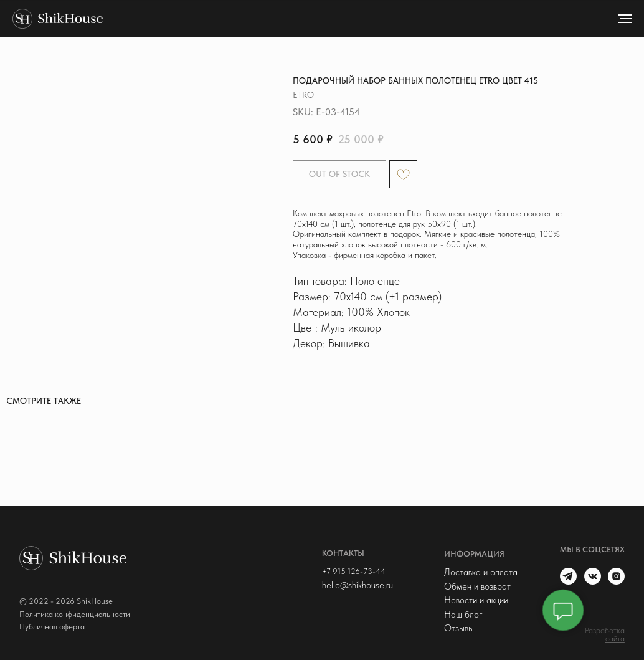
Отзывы (455, 628)
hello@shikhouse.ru (354, 585)
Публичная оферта (52, 626)
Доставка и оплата (477, 572)
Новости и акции (472, 600)
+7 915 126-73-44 (351, 571)
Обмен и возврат (474, 585)
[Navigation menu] (625, 19)
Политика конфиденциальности (75, 613)
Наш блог (460, 613)
